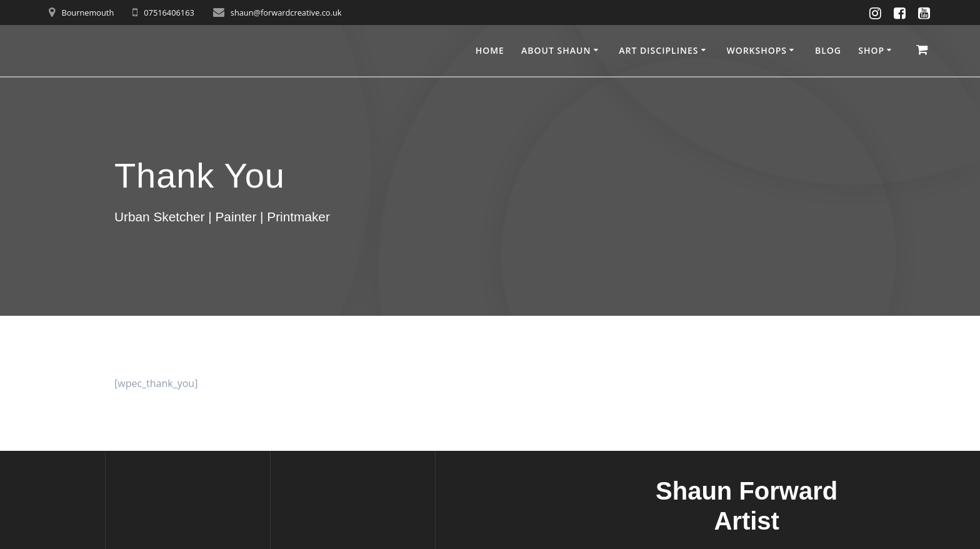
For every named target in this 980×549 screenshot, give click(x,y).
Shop (871, 50)
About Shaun (556, 50)
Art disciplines (658, 50)
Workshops (757, 50)
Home (490, 50)
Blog (828, 50)
